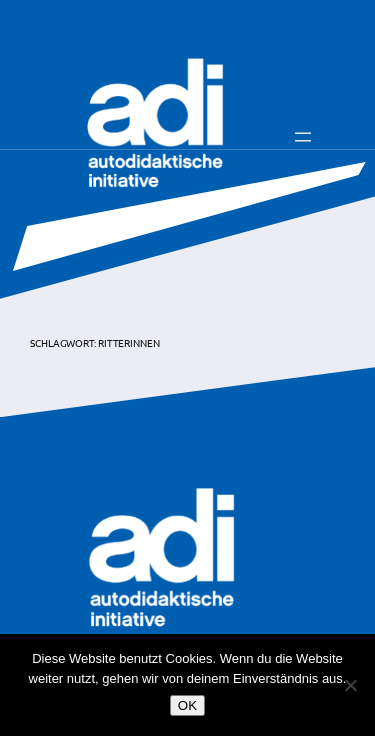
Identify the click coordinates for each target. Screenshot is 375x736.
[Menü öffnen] (303, 137)
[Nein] (350, 685)
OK (187, 705)
